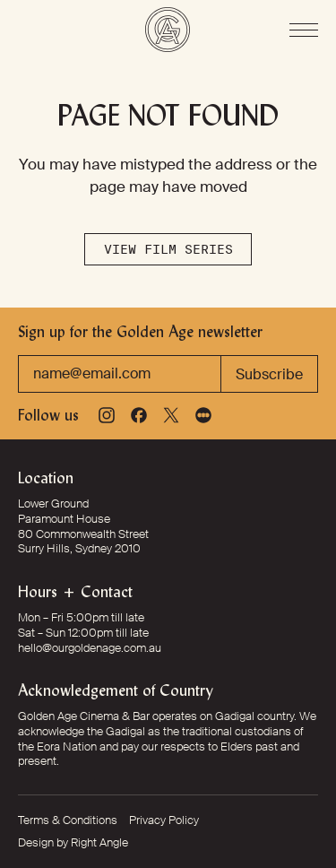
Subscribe (269, 374)
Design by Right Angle (73, 843)
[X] (171, 415)
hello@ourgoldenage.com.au (90, 648)
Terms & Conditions (68, 820)
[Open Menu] (304, 30)
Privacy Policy (164, 820)
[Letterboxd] (203, 415)
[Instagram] (107, 415)
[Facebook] (139, 415)
